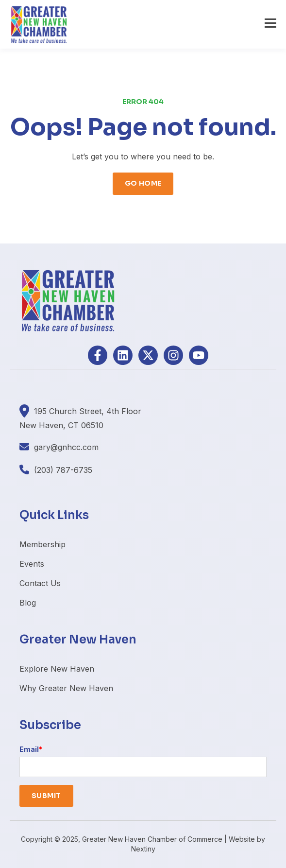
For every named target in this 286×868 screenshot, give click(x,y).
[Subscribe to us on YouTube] (199, 355)
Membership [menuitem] (42, 544)
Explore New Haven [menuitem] (57, 669)
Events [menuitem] (32, 564)
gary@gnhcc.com (66, 447)
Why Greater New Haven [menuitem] (66, 688)
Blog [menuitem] (28, 603)
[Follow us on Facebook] (98, 355)
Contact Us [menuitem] (40, 583)
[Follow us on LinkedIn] (123, 355)
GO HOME (143, 183)
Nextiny (143, 849)
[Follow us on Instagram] (173, 355)
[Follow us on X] (148, 355)
